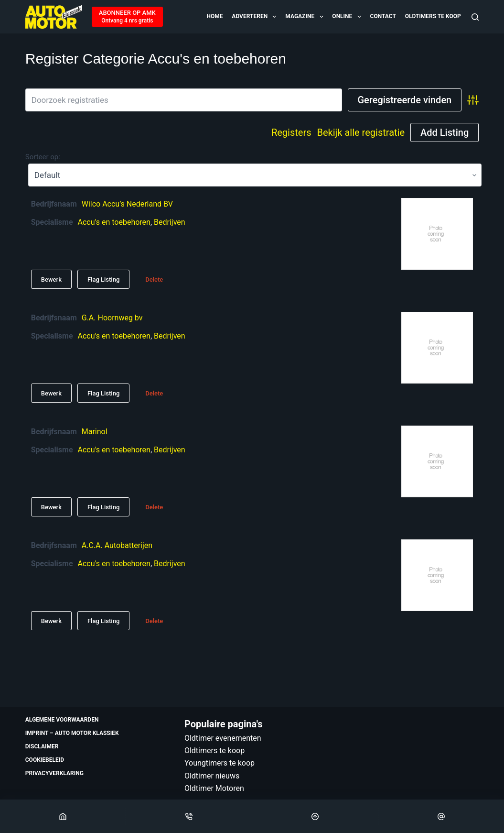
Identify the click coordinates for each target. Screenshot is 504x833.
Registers (291, 132)
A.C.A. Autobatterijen (117, 545)
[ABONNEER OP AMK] (127, 17)
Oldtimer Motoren (214, 788)
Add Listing (445, 132)
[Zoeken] (475, 17)
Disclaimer (42, 746)
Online (347, 17)
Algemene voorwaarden (62, 720)
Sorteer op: (43, 157)
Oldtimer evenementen (223, 738)
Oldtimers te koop (433, 16)
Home (215, 16)
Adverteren (255, 17)
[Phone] (189, 816)
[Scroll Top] (315, 816)
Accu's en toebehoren (114, 222)
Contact (383, 16)
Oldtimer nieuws (212, 776)
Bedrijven (170, 222)
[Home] (63, 816)
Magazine (305, 17)
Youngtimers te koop (220, 763)
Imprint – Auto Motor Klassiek (72, 733)
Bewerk (51, 279)
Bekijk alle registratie (361, 132)
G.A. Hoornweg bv (112, 318)
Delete (154, 279)
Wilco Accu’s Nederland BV (127, 204)
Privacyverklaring (54, 773)
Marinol (95, 432)
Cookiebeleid (45, 760)
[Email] (441, 816)
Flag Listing (103, 279)
